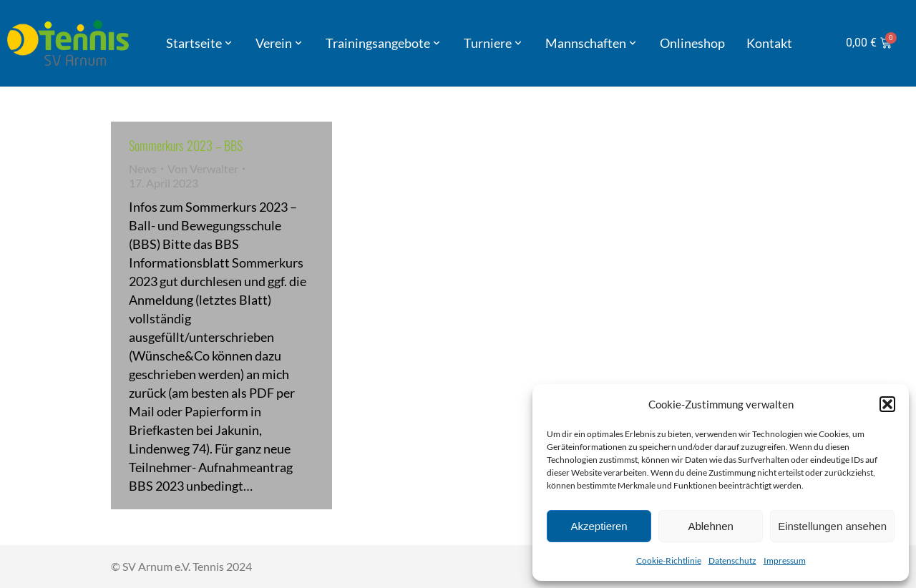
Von (203, 168)
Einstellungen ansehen (832, 526)
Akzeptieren (599, 526)
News (143, 168)
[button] (887, 404)
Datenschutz (732, 560)
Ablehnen (710, 526)
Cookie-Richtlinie (669, 560)
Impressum (785, 560)
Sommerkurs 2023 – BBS (186, 145)
